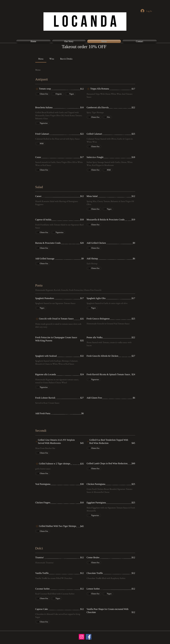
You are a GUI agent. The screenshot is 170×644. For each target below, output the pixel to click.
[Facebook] (89, 637)
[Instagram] (82, 637)
